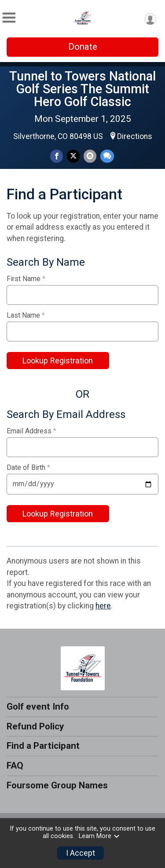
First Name (26, 279)
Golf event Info (38, 707)
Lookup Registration (58, 361)
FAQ (15, 765)
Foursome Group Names (57, 785)
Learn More (99, 836)
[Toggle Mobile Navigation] (9, 18)
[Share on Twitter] (73, 156)
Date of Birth (28, 468)
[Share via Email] (90, 156)
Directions (135, 136)
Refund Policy (35, 726)
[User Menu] (150, 19)
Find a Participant (43, 746)
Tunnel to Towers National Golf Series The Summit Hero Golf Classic (82, 89)
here (103, 606)
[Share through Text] (107, 156)
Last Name (26, 315)
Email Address (31, 431)
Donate (83, 47)
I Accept (81, 853)
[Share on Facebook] (57, 156)
